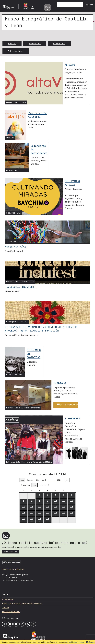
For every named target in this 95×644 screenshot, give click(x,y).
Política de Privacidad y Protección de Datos (22, 603)
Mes (22, 480)
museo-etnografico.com (13, 569)
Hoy (35, 485)
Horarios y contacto (11, 612)
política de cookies (76, 642)
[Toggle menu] (47, 8)
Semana (30, 480)
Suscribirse (10, 552)
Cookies (6, 607)
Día (37, 480)
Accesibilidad (8, 599)
